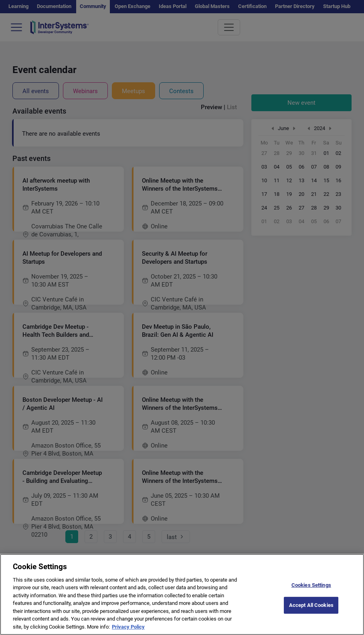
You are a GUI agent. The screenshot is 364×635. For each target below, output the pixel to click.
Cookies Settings (311, 592)
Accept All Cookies (311, 613)
